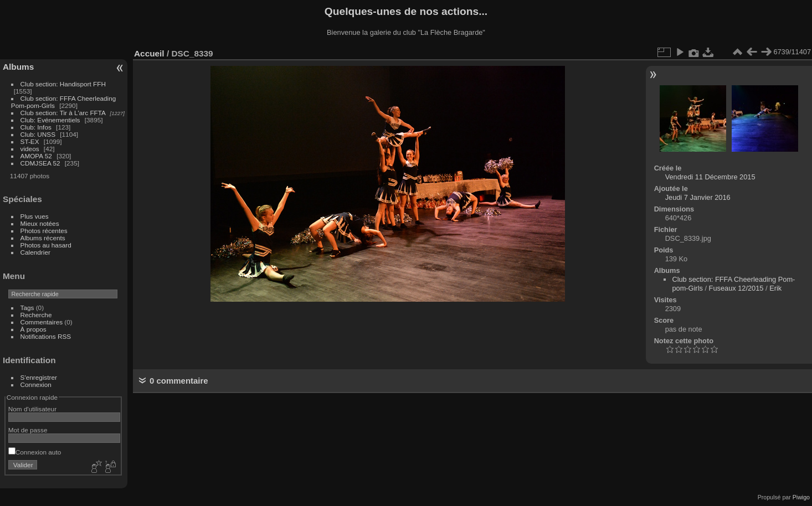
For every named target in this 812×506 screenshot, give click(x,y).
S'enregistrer (39, 377)
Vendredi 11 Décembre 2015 (710, 177)
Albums (18, 67)
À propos (34, 329)
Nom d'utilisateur (32, 409)
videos (30, 149)
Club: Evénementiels (50, 120)
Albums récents (43, 238)
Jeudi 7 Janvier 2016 (698, 197)
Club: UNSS (38, 134)
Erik (775, 288)
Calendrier (35, 252)
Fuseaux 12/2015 (736, 288)
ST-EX (30, 141)
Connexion (36, 384)
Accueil (149, 53)
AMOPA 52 (36, 156)
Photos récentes (44, 231)
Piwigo (801, 497)
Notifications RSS (46, 336)
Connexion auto (35, 452)
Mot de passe (28, 430)
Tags (27, 308)
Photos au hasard (46, 245)
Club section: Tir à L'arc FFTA (63, 113)
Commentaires (42, 322)
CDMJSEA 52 (40, 163)
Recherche (36, 315)
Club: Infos (36, 127)
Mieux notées (40, 223)
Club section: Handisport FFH (63, 84)
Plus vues (35, 216)
